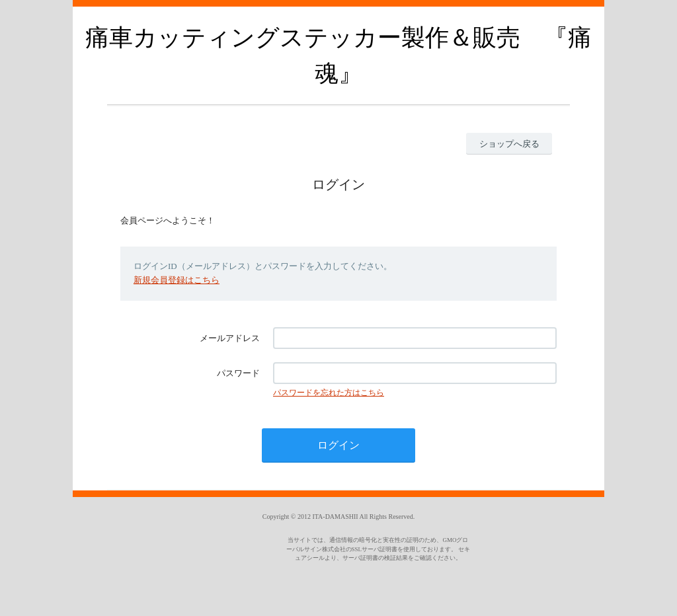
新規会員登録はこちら (177, 280)
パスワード (238, 373)
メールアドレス (230, 338)
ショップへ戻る (509, 144)
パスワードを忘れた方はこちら (329, 393)
